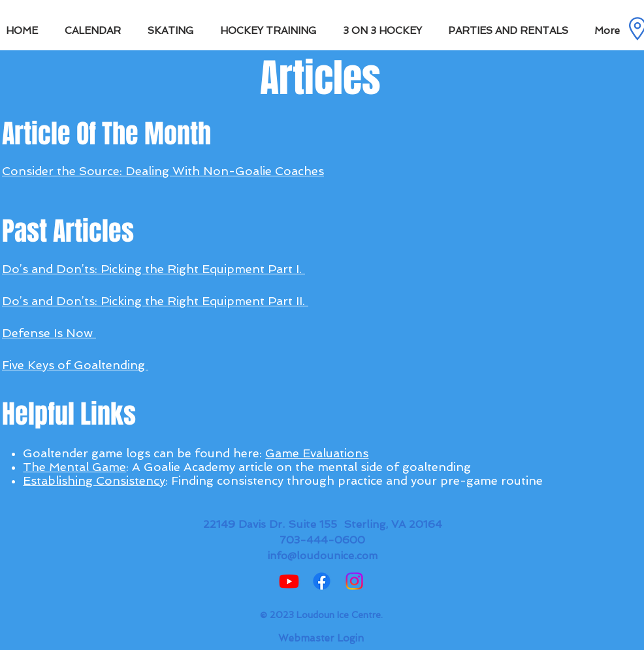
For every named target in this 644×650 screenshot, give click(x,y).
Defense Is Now (49, 333)
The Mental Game (74, 467)
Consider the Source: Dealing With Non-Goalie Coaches (163, 171)
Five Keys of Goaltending (75, 365)
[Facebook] (322, 581)
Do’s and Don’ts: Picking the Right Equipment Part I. (153, 269)
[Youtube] (289, 581)
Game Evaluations (317, 453)
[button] (174, 31)
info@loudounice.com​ (322, 556)
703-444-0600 (322, 540)
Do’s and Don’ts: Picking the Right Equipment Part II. (155, 301)
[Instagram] (354, 581)
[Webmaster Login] (321, 638)
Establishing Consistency (94, 480)
